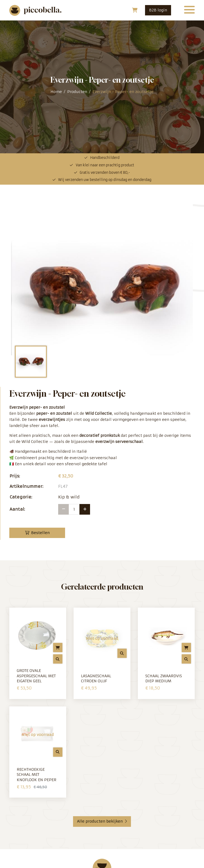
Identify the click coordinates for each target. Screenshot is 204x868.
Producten (77, 25)
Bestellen (37, 400)
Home (56, 25)
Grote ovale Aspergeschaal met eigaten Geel (36, 543)
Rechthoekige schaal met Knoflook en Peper (37, 642)
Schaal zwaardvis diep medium (164, 546)
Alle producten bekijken (102, 688)
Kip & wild (69, 364)
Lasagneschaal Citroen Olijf (96, 546)
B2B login (158, 10)
